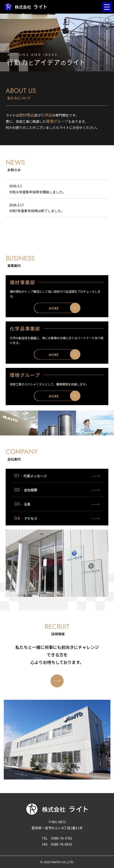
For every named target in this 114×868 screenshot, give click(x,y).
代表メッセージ (31, 476)
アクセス (26, 518)
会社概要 (26, 490)
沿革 (22, 504)
